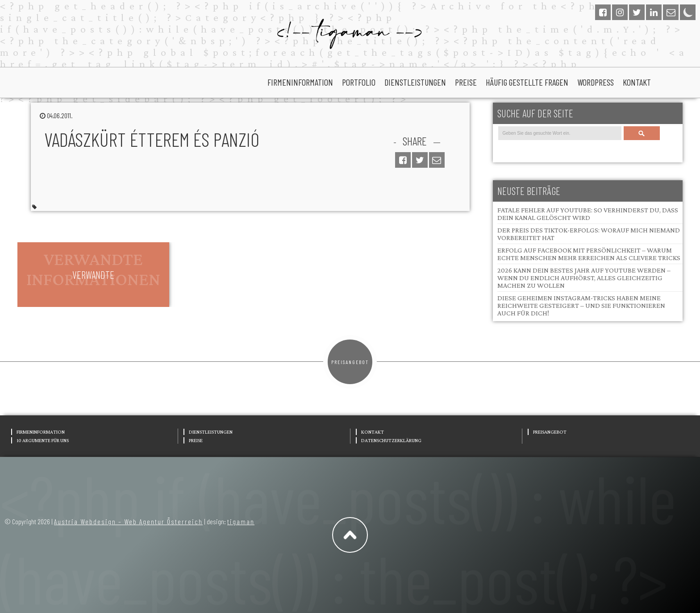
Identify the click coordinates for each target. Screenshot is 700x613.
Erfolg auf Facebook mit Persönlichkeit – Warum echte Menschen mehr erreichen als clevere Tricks (589, 254)
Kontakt (637, 82)
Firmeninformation (300, 82)
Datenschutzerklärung (391, 440)
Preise (466, 82)
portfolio (359, 82)
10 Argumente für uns (43, 440)
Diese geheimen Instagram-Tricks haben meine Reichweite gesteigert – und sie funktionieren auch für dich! (581, 305)
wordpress (596, 82)
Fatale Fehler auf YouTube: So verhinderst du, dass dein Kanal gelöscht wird (588, 214)
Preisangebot (350, 362)
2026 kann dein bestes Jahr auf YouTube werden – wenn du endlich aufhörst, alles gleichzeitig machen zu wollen (584, 278)
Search (642, 133)
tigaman (241, 521)
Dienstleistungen (415, 82)
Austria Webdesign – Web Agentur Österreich (128, 521)
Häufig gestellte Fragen (527, 82)
